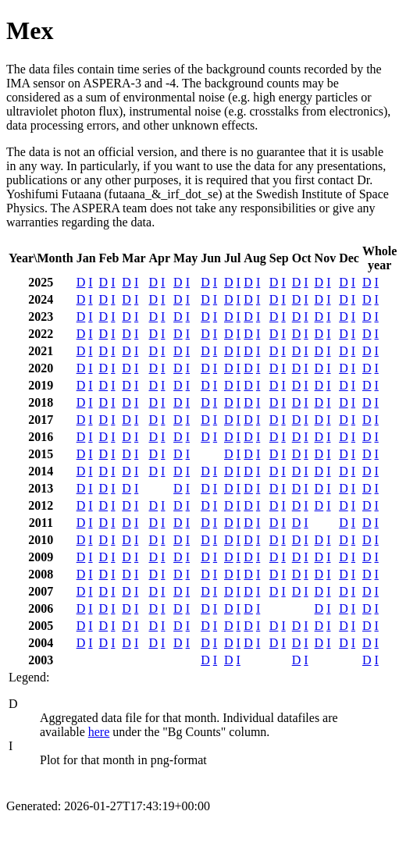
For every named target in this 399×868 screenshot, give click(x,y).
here (99, 732)
